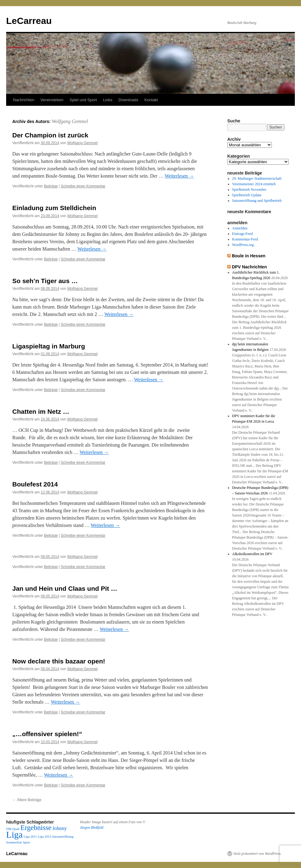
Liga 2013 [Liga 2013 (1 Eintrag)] (45, 837)
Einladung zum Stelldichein (54, 208)
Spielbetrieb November (249, 190)
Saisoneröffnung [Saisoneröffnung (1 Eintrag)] (63, 837)
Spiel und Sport (83, 100)
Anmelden (240, 228)
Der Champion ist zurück (50, 135)
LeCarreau (29, 21)
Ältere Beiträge (27, 800)
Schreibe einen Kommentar (83, 186)
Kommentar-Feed (245, 239)
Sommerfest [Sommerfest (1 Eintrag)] (14, 842)
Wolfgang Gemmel (70, 121)
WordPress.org (243, 245)
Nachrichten (23, 100)
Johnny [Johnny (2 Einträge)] (60, 828)
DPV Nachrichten (249, 267)
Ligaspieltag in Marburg (49, 346)
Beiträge (51, 186)
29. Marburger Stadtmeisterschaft (257, 179)
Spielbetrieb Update (247, 195)
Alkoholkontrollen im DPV (252, 554)
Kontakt (151, 100)
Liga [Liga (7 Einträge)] (14, 835)
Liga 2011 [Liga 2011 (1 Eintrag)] (30, 837)
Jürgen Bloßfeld (92, 828)
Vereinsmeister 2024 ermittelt (254, 184)
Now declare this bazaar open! (59, 661)
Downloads (128, 100)
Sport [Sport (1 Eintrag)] (27, 842)
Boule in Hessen (249, 256)
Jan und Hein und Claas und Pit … (65, 588)
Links (107, 100)
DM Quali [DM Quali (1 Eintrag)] (13, 829)
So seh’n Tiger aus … (45, 281)
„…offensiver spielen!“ (47, 734)
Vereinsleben (52, 100)
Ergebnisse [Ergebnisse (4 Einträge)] (36, 828)
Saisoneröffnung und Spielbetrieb (257, 201)
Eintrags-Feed (242, 234)
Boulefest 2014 (35, 484)
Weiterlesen (179, 176)
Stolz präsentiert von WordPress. (258, 854)
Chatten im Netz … (41, 411)
